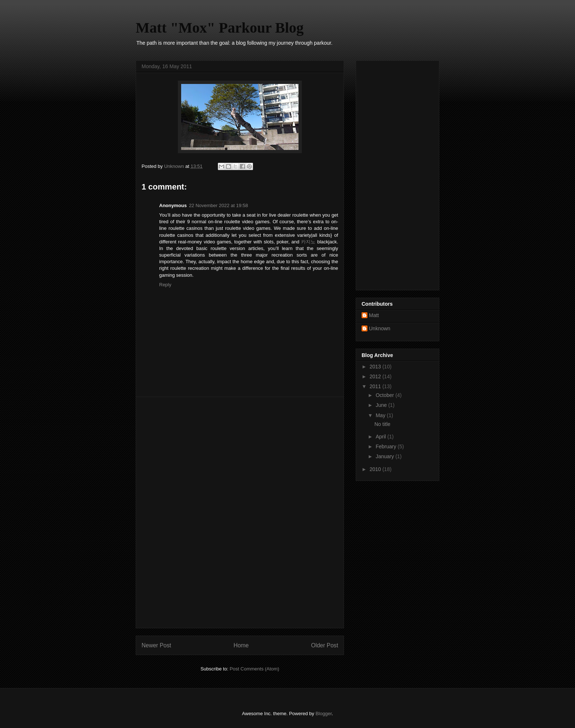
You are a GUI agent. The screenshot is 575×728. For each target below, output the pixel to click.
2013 (376, 367)
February (387, 446)
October (385, 395)
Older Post (325, 645)
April (381, 437)
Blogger (323, 714)
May (381, 415)
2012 (376, 376)
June (382, 405)
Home (241, 645)
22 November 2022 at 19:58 (218, 205)
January (385, 456)
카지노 (308, 242)
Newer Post (156, 645)
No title (382, 424)
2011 (376, 386)
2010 (376, 469)
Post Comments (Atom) (254, 669)
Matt (374, 315)
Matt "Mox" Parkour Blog (220, 28)
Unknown (380, 328)
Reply (165, 285)
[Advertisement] (240, 512)
